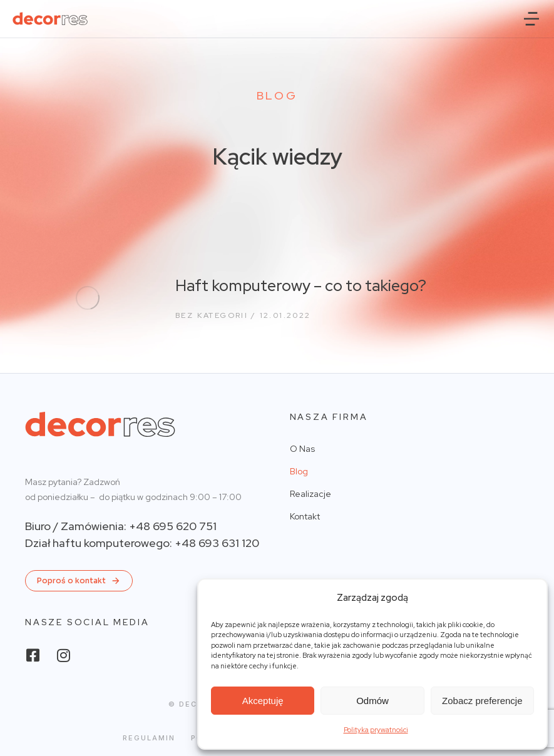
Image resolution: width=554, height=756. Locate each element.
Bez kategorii (212, 315)
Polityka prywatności (376, 730)
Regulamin (149, 738)
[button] (531, 19)
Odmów (372, 701)
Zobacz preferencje (482, 701)
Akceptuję (263, 701)
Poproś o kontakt (79, 581)
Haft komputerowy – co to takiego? (301, 286)
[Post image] (88, 298)
